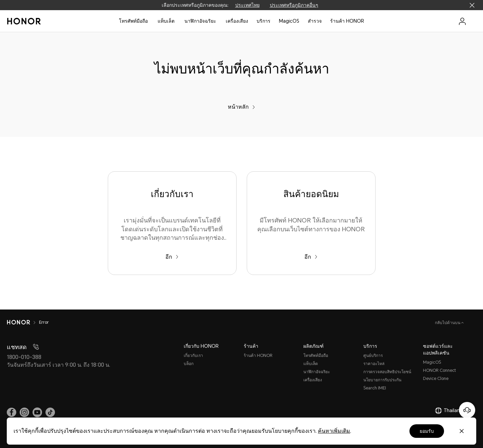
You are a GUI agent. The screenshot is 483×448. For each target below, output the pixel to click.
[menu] (462, 21)
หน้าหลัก (241, 107)
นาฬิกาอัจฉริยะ (200, 21)
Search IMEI (375, 388)
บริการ (264, 21)
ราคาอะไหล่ (374, 364)
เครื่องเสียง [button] (237, 21)
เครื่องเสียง (313, 380)
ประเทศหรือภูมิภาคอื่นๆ (294, 5)
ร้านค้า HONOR (347, 21)
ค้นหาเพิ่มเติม (334, 431)
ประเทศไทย (247, 5)
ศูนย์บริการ (373, 356)
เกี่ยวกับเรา (193, 356)
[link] (12, 412)
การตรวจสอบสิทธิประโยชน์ (387, 372)
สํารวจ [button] (315, 21)
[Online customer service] (467, 410)
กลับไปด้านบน (448, 323)
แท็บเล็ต (166, 21)
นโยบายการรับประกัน (382, 380)
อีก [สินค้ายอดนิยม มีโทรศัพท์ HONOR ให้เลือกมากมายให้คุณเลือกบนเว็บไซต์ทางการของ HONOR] (311, 257)
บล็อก (189, 364)
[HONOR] (18, 322)
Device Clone (436, 379)
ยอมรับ (427, 431)
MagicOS (289, 21)
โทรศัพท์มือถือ (133, 21)
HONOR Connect (439, 370)
